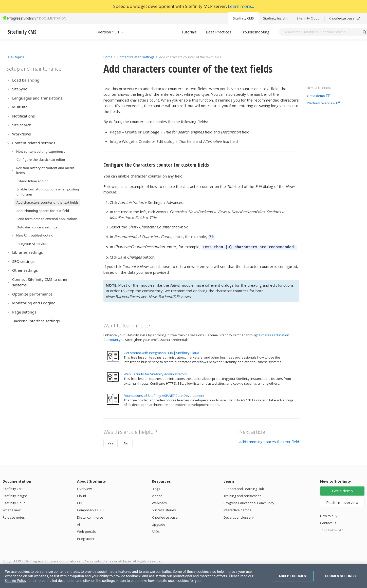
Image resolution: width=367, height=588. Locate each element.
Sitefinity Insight (275, 18)
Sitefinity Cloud (308, 18)
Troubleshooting (255, 32)
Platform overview (323, 103)
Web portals (86, 530)
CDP (80, 501)
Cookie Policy (16, 581)
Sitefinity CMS (243, 18)
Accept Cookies (292, 576)
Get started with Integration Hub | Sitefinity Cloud (161, 351)
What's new (12, 508)
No (126, 442)
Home (108, 57)
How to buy (329, 514)
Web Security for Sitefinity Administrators (155, 373)
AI (78, 523)
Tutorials (189, 32)
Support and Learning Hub (244, 487)
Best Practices (219, 32)
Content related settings (136, 57)
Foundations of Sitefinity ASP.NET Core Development (164, 394)
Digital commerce (90, 516)
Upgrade (159, 523)
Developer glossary (239, 516)
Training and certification (243, 494)
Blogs (156, 487)
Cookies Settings (341, 576)
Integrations (86, 537)
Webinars (159, 501)
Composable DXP (90, 508)
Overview (84, 487)
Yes (111, 442)
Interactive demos (237, 508)
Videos (157, 494)
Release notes (14, 516)
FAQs (156, 530)
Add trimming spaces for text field (269, 440)
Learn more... (241, 6)
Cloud (81, 494)
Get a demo (318, 96)
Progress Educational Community (249, 501)
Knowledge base (344, 18)
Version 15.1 (111, 32)
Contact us (328, 521)
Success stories (164, 508)
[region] (183, 576)
